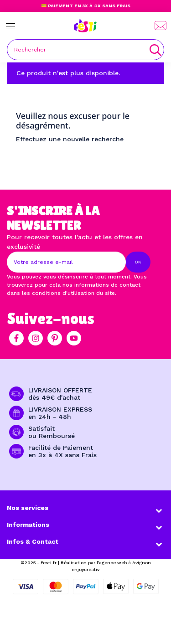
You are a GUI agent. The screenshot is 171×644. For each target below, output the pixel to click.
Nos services (28, 508)
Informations (28, 525)
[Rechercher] (85, 50)
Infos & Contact (33, 541)
